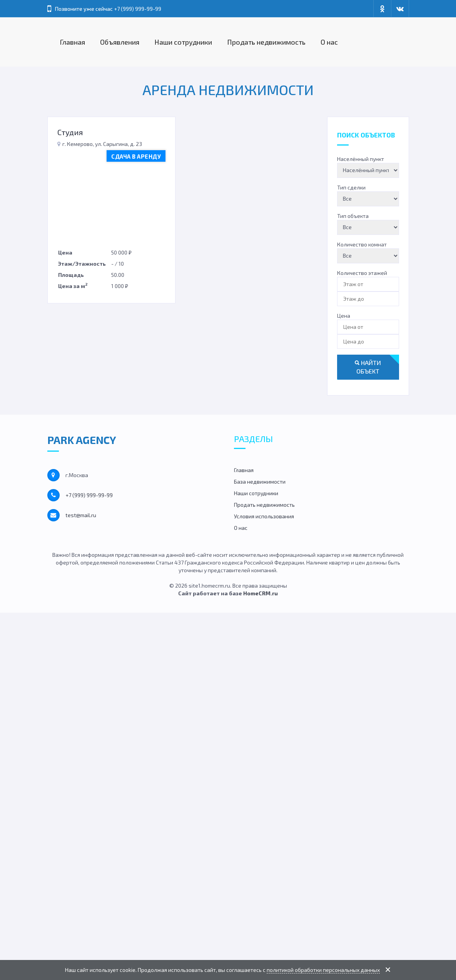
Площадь (71, 275)
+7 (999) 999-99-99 (138, 9)
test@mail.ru (81, 515)
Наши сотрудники (183, 42)
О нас (329, 42)
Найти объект (368, 367)
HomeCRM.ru (261, 593)
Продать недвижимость (266, 42)
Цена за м (73, 285)
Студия (70, 132)
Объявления (120, 42)
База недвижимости (260, 482)
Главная (73, 42)
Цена (65, 252)
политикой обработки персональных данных (323, 970)
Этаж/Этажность (82, 264)
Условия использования (264, 516)
